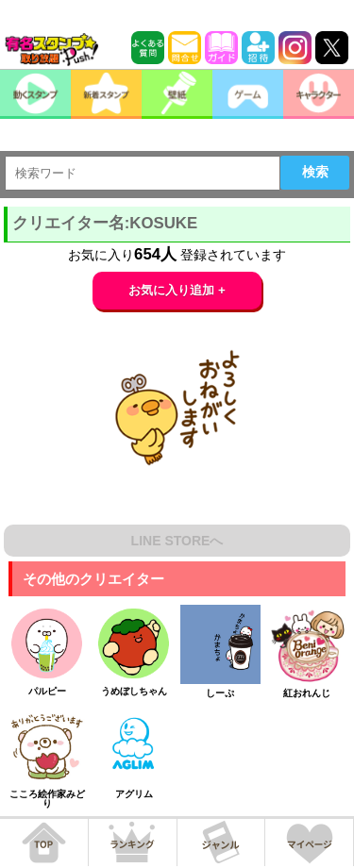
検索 (315, 172)
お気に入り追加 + (177, 290)
